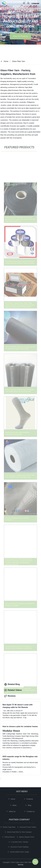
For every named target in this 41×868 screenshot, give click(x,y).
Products (30, 799)
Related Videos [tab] (13, 690)
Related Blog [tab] (12, 684)
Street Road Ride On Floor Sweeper (19, 832)
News (15, 805)
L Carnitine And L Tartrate (19, 842)
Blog (30, 805)
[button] (24, 3)
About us (13, 811)
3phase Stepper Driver (26, 837)
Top (35, 861)
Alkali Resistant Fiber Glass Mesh (19, 90)
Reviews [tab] (10, 696)
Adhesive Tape (23, 87)
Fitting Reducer (9, 837)
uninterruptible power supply (19, 852)
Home (6, 61)
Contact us (31, 811)
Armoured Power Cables (27, 827)
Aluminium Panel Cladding (19, 847)
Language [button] (35, 3)
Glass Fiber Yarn (19, 61)
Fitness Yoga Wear (8, 827)
